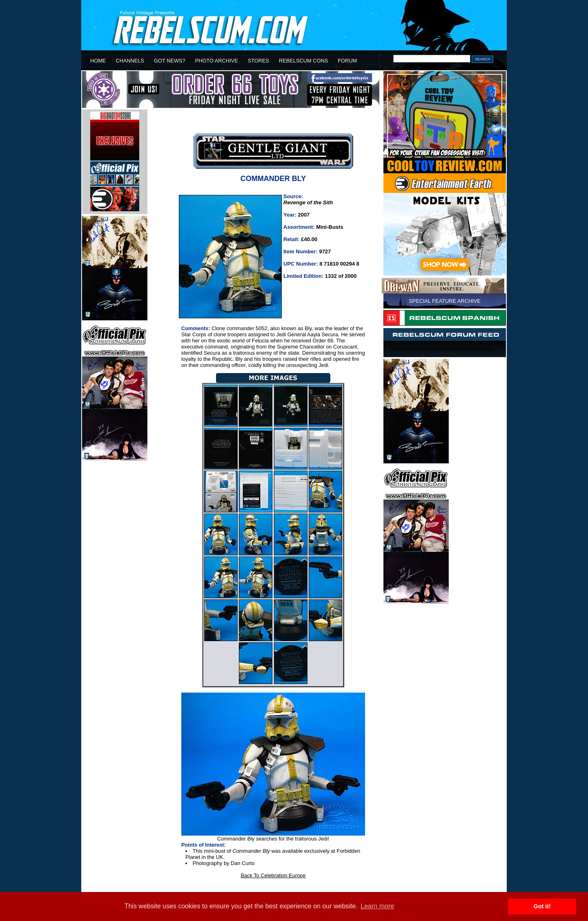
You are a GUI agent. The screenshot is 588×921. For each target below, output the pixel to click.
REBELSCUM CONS (303, 61)
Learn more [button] (377, 906)
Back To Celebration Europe (273, 875)
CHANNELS (130, 61)
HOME (98, 61)
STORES (258, 61)
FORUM (347, 61)
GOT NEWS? (170, 61)
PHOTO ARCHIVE (217, 61)
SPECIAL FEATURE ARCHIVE (445, 301)
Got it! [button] (542, 906)
